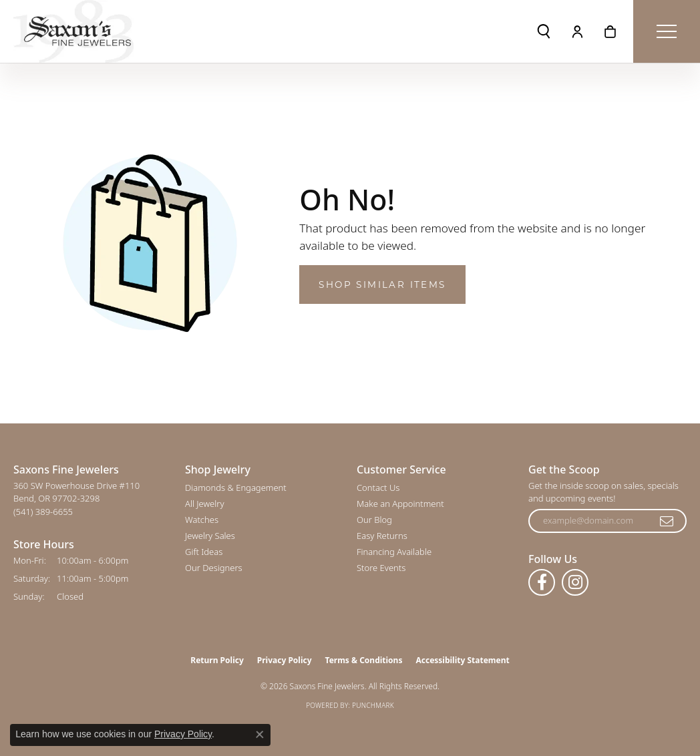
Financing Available (394, 552)
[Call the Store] (43, 512)
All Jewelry (204, 504)
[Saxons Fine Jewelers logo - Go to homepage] (73, 31)
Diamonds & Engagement (236, 488)
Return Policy (217, 660)
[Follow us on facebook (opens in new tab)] (542, 582)
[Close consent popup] (260, 735)
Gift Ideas (204, 552)
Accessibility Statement (462, 660)
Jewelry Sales (210, 536)
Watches (202, 520)
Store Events (381, 568)
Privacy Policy (285, 660)
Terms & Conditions (364, 660)
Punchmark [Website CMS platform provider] (373, 705)
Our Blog (374, 520)
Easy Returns (382, 536)
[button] (544, 31)
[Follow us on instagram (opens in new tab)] (575, 582)
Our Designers (214, 568)
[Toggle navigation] (667, 31)
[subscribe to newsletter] (667, 521)
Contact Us (378, 488)
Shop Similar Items (382, 285)
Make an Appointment (400, 504)
